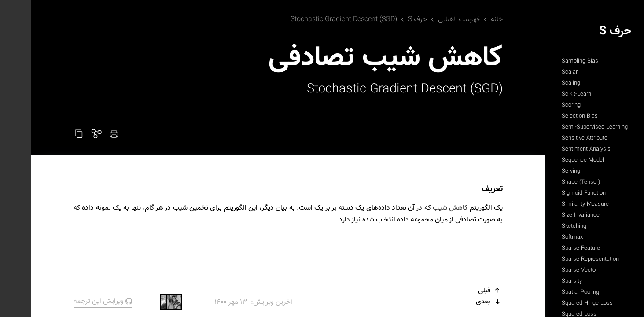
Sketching (543, 226)
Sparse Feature (550, 248)
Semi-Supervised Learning (563, 127)
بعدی (458, 302)
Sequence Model (552, 160)
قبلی (459, 291)
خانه (466, 20)
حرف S (584, 31)
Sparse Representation (559, 259)
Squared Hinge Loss (556, 303)
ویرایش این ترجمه (72, 301)
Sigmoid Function (552, 193)
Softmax (541, 237)
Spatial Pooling (549, 292)
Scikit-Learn (545, 94)
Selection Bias (548, 116)
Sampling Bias (549, 61)
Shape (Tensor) (550, 182)
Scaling (540, 83)
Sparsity (541, 281)
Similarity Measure (554, 204)
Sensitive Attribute (553, 138)
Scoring (540, 105)
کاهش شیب (419, 208)
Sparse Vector (548, 270)
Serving (540, 171)
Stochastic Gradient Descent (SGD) (313, 20)
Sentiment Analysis (555, 149)
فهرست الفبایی (428, 20)
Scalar (538, 72)
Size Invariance (549, 215)
